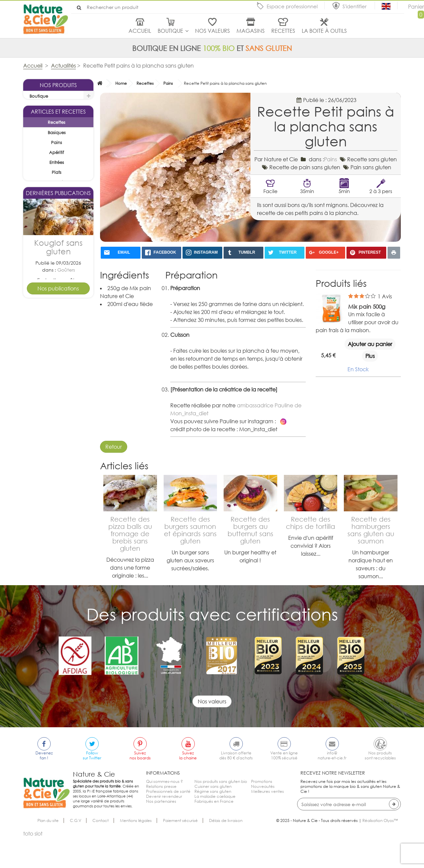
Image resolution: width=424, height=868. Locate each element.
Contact (101, 851)
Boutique (170, 31)
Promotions (262, 812)
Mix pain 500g (367, 306)
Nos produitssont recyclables (380, 786)
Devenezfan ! (44, 786)
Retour (114, 447)
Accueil (140, 31)
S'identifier (355, 6)
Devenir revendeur (164, 827)
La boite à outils (324, 31)
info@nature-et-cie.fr (332, 786)
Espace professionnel (292, 6)
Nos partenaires (161, 832)
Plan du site (48, 851)
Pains (168, 83)
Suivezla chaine (188, 786)
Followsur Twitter (92, 786)
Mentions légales (136, 851)
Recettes (283, 31)
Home (121, 83)
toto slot (33, 864)
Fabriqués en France (214, 832)
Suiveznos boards (140, 786)
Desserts (66, 525)
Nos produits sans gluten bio (221, 812)
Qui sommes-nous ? (164, 812)
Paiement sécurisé (180, 851)
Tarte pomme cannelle (58, 502)
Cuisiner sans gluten (213, 817)
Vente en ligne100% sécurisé (284, 786)
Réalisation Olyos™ (380, 851)
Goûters (66, 396)
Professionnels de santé (168, 822)
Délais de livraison (226, 851)
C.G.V (76, 851)
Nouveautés (263, 817)
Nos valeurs (212, 31)
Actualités (63, 66)
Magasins (251, 31)
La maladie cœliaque (215, 827)
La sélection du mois (51, 106)
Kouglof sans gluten (58, 374)
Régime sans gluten (213, 822)
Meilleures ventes (267, 822)
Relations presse (161, 817)
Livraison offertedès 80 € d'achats (236, 786)
